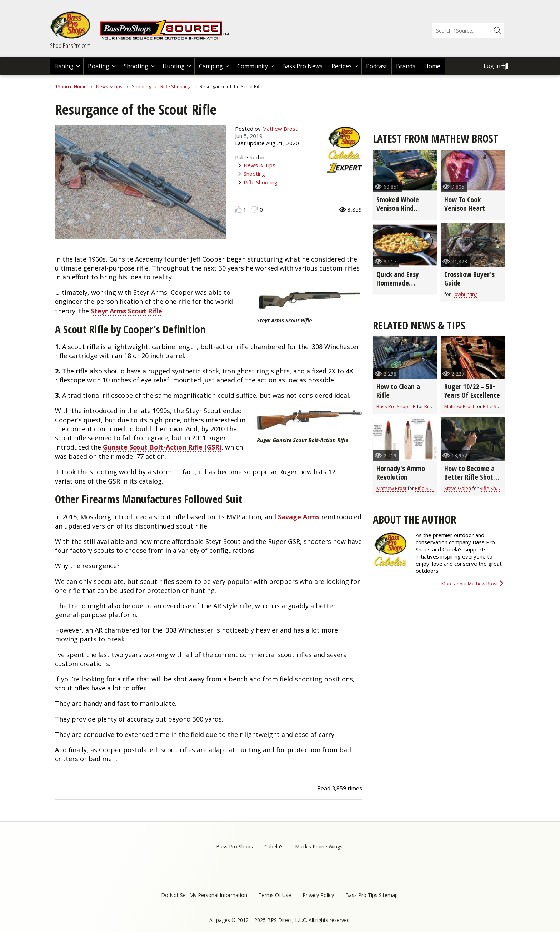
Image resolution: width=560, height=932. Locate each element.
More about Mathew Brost (470, 584)
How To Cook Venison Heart (465, 204)
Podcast (377, 66)
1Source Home (71, 86)
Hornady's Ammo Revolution (401, 473)
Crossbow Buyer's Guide (469, 279)
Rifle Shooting (175, 86)
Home (432, 66)
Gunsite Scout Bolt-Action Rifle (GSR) (161, 447)
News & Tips (109, 86)
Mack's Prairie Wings (319, 846)
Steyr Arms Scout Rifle (126, 311)
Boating (99, 66)
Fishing (64, 66)
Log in (492, 66)
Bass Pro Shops (234, 846)
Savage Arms (299, 517)
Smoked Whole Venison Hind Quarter (398, 208)
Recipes (342, 66)
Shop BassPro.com (70, 45)
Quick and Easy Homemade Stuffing (398, 283)
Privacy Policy (318, 895)
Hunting (174, 66)
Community (252, 66)
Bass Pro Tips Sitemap (372, 895)
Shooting (136, 66)
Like (238, 209)
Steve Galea (458, 488)
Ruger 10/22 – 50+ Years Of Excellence (472, 391)
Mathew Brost (280, 129)
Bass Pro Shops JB (396, 406)
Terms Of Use (275, 895)
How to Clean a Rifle (398, 391)
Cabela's (274, 846)
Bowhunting (465, 294)
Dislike (255, 209)
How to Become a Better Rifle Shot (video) (469, 477)
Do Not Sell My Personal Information (204, 895)
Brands (406, 66)
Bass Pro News (302, 66)
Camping (211, 66)
